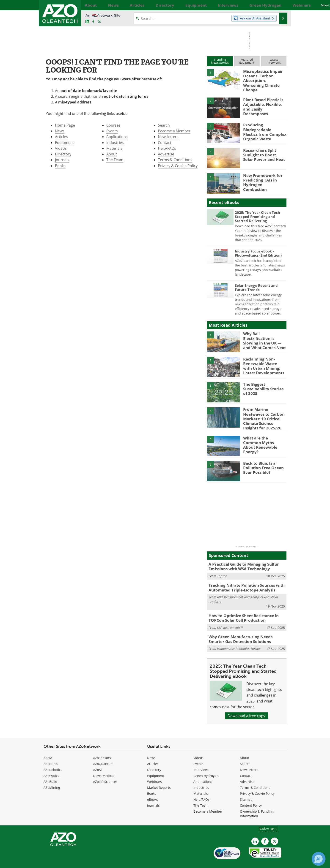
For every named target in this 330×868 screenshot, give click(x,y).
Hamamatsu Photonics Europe (239, 638)
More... (281, 5)
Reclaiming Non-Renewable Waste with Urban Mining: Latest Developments (263, 362)
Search (164, 125)
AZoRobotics (53, 759)
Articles (61, 137)
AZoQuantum (103, 753)
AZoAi (97, 759)
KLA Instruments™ (230, 618)
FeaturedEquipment (247, 61)
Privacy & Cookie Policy (178, 166)
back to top (268, 818)
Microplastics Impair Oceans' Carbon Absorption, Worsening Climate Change (263, 77)
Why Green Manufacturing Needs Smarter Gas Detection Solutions (245, 629)
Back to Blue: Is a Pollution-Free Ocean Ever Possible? (261, 461)
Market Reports (159, 777)
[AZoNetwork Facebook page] (93, 22)
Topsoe (222, 569)
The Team (115, 160)
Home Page (65, 125)
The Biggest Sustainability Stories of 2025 (264, 385)
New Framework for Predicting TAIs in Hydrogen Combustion (263, 176)
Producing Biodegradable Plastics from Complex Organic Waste (263, 128)
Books (60, 166)
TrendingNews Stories (220, 61)
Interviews (201, 759)
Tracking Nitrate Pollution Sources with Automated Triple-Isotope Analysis (243, 580)
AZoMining (52, 777)
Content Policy (251, 795)
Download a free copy (246, 705)
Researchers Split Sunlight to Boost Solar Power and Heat (263, 151)
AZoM (48, 747)
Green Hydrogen (206, 765)
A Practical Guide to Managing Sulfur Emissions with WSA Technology (240, 560)
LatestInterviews (274, 61)
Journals (62, 160)
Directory (63, 154)
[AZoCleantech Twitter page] (99, 22)
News (60, 131)
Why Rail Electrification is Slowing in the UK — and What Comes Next (264, 335)
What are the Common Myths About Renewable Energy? (264, 436)
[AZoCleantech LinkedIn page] (87, 22)
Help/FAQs (167, 148)
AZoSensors (102, 747)
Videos (61, 148)
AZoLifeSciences (105, 771)
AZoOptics (51, 765)
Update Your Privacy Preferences (78, 862)
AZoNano (51, 753)
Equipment (65, 143)
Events (112, 131)
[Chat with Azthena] (319, 859)
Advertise (166, 154)
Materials (114, 148)
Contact (165, 143)
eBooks (153, 789)
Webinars (154, 771)
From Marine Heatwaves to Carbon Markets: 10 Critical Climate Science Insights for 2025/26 (264, 412)
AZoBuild (50, 771)
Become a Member (174, 131)
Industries (115, 143)
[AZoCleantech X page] (275, 831)
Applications (117, 137)
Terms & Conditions (175, 160)
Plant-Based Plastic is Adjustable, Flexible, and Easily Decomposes (265, 100)
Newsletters (168, 137)
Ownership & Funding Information (257, 803)
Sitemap (246, 789)
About (112, 154)
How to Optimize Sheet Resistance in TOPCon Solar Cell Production (240, 609)
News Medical (104, 765)
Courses (113, 125)
